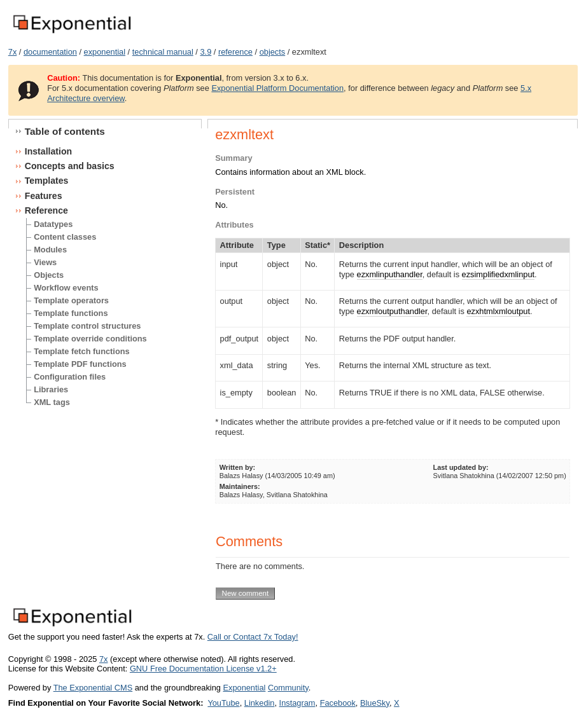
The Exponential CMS (93, 688)
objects (273, 52)
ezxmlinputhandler (390, 274)
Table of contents (65, 131)
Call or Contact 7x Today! (253, 637)
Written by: (238, 467)
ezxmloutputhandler (392, 311)
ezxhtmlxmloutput (498, 311)
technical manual (163, 52)
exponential (105, 52)
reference (235, 52)
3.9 (206, 52)
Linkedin (260, 703)
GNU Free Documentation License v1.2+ (203, 669)
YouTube (223, 703)
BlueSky (375, 703)
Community (288, 688)
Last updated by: (461, 467)
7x (13, 52)
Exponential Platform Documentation (277, 88)
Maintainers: (240, 486)
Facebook (338, 703)
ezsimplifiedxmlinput (499, 274)
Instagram (297, 703)
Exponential (244, 688)
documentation (50, 52)
